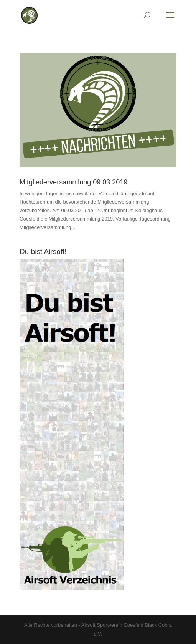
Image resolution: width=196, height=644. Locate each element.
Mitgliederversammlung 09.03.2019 (73, 182)
